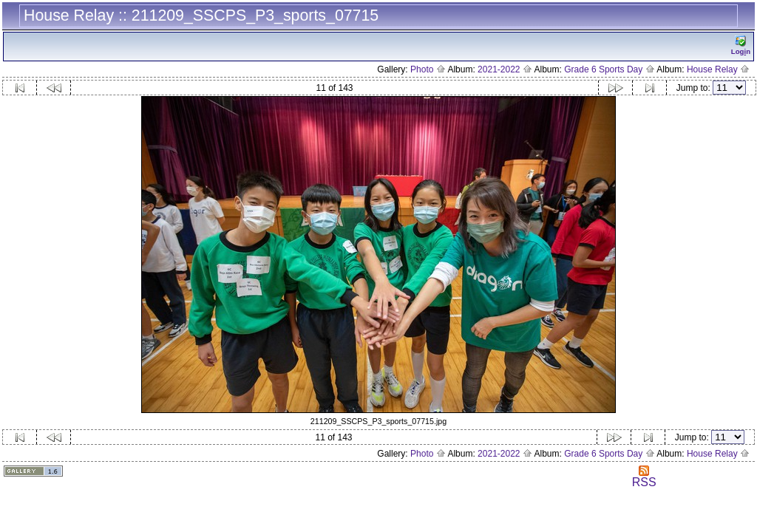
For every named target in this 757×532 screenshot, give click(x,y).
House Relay (718, 69)
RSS (644, 477)
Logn (741, 45)
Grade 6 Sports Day (609, 69)
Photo (428, 69)
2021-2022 (505, 69)
